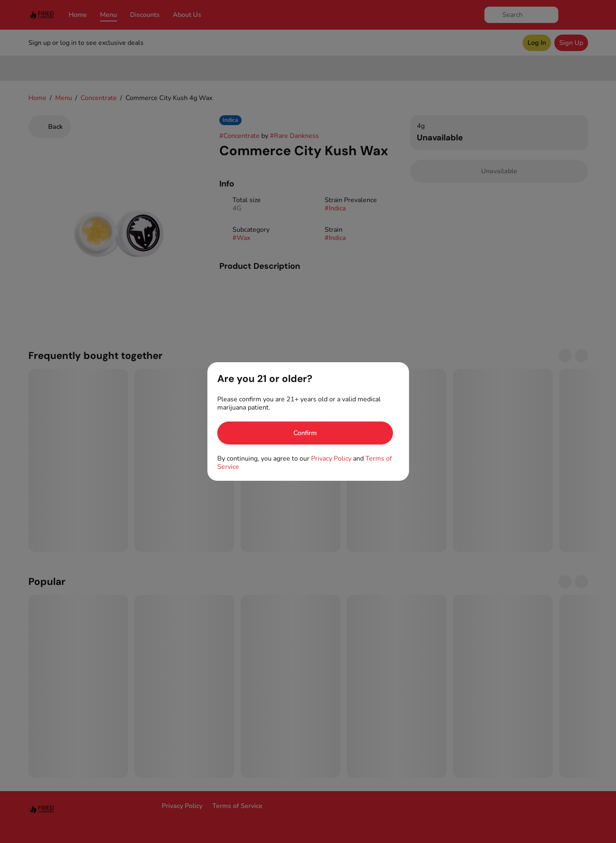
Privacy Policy (331, 459)
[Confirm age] (305, 433)
